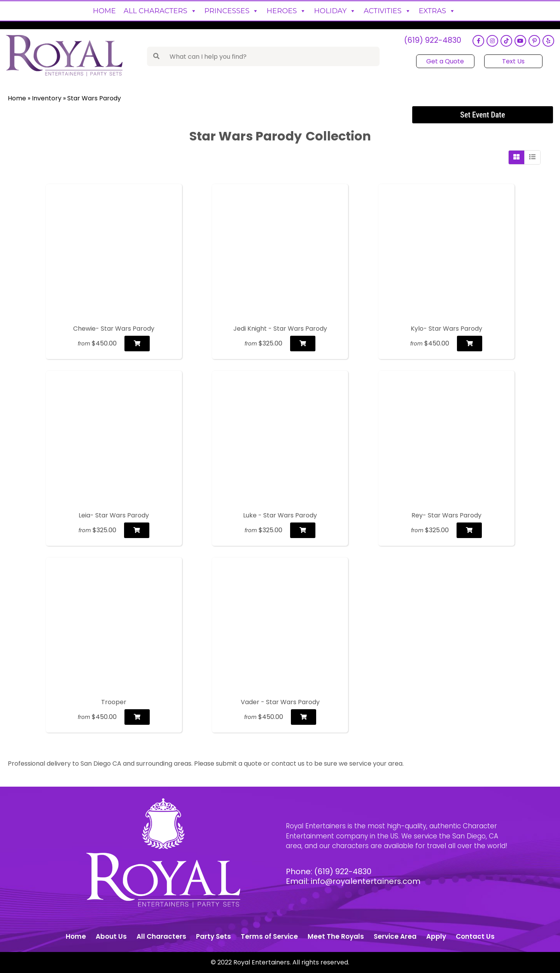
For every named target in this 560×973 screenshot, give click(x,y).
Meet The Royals (336, 936)
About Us (111, 936)
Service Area (395, 936)
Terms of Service (269, 936)
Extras (437, 11)
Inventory (47, 98)
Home (104, 11)
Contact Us (475, 936)
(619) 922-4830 (432, 41)
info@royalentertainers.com (366, 881)
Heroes (286, 11)
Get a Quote (445, 61)
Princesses (232, 11)
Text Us (513, 61)
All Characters (160, 11)
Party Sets (213, 936)
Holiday (335, 11)
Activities (387, 11)
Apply (436, 936)
